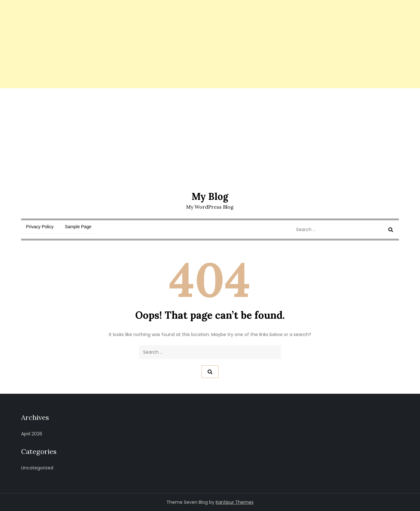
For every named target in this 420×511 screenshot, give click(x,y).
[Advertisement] (189, 44)
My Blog (210, 196)
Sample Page (78, 227)
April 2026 (32, 434)
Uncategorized (37, 468)
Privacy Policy (40, 227)
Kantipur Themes (235, 502)
